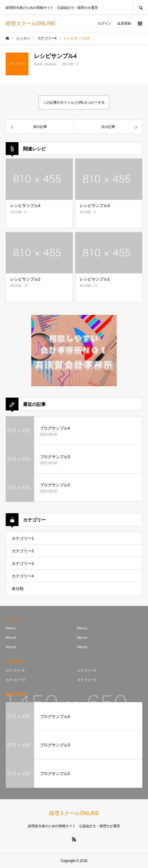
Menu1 (11, 628)
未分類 (18, 589)
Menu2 (82, 628)
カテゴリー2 (23, 551)
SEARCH (141, 7)
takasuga (51, 64)
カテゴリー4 (23, 576)
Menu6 (82, 647)
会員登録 (124, 23)
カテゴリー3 (23, 563)
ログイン (105, 23)
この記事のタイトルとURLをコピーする (74, 102)
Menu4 (82, 638)
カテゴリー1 (23, 538)
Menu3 (11, 638)
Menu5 (11, 647)
